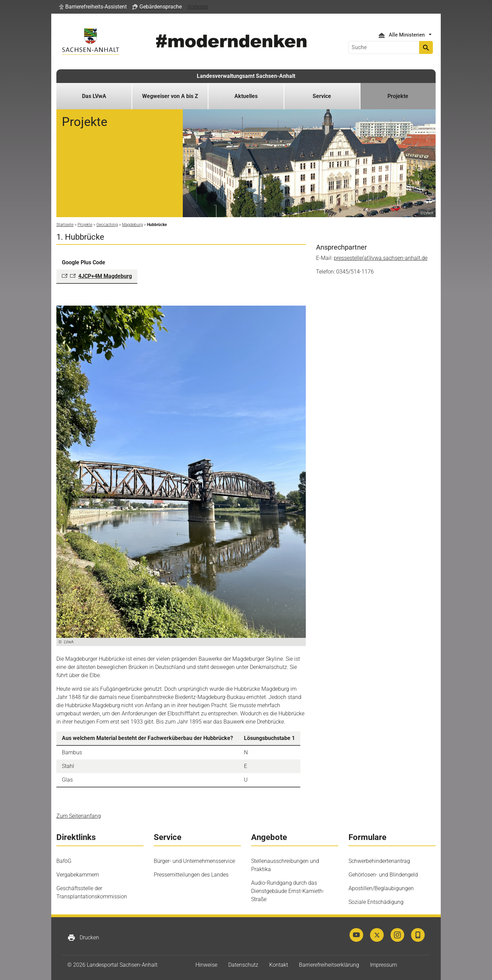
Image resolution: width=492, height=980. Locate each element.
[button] (93, 7)
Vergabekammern (78, 875)
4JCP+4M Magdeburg (105, 276)
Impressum (384, 965)
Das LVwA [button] (94, 96)
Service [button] (322, 96)
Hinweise (206, 965)
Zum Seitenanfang (79, 816)
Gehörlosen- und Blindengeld (383, 875)
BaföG (64, 861)
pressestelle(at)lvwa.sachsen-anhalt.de (381, 258)
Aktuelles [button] (246, 96)
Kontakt (279, 965)
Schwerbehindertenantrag (379, 861)
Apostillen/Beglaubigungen (381, 888)
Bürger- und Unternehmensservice (194, 861)
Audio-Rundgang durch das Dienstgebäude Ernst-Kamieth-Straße (288, 891)
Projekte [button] (398, 96)
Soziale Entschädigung (376, 902)
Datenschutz (243, 965)
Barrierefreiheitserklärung (329, 965)
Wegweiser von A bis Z (170, 96)
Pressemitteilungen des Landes (191, 875)
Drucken (83, 938)
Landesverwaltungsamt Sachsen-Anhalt (246, 76)
